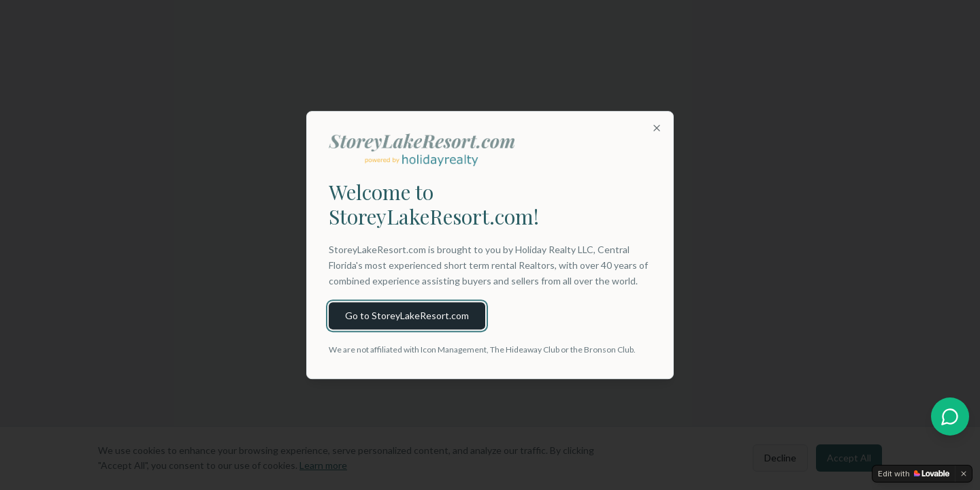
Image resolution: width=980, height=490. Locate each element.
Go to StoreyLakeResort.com (407, 315)
